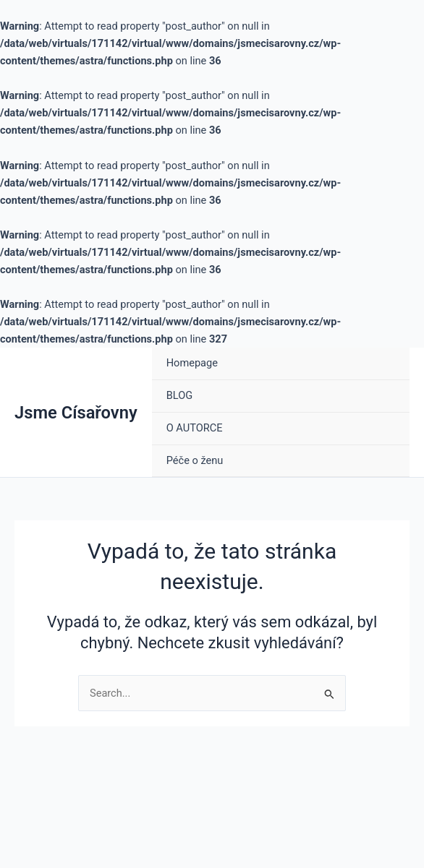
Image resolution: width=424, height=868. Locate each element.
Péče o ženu (195, 460)
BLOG (179, 395)
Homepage (192, 363)
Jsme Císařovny (76, 413)
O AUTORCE (195, 428)
